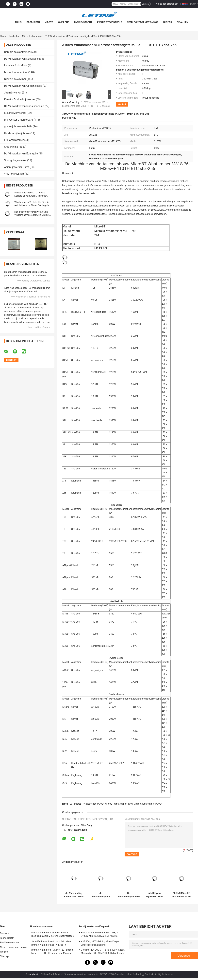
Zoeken (145, 4)
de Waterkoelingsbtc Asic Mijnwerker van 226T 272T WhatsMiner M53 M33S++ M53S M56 (101, 895)
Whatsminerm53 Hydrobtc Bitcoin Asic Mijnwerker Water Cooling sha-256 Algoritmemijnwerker (33, 205)
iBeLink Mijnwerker (15, 113)
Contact (122, 104)
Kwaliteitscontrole (110, 22)
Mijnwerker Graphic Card (18, 120)
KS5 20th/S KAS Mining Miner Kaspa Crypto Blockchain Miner (100, 943)
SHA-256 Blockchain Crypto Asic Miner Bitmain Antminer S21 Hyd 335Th (51, 943)
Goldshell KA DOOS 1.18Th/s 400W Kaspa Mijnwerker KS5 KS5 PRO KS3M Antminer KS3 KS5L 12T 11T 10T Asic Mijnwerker (103, 952)
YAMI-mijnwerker (14, 174)
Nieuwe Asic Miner (15, 79)
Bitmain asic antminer (17, 52)
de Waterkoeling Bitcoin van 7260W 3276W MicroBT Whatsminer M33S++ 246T (74, 895)
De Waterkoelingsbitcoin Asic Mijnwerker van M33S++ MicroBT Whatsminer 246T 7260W (129, 895)
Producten (33, 22)
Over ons (64, 22)
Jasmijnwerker (13, 93)
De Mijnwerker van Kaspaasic (21, 59)
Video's (49, 22)
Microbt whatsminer (32, 36)
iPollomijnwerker (14, 140)
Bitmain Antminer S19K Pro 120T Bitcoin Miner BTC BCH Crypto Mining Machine (52, 951)
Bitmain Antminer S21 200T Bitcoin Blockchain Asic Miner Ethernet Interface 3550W (52, 935)
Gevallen (182, 22)
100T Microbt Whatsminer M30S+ (145, 804)
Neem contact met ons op (143, 22)
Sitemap (4, 956)
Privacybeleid (32, 974)
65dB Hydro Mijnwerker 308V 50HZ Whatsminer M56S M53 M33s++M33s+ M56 (155, 895)
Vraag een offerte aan (167, 4)
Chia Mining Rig (13, 147)
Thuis (18, 22)
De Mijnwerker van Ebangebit (21, 154)
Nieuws (168, 22)
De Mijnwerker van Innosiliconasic (24, 106)
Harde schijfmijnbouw (17, 133)
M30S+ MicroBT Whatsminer (112, 804)
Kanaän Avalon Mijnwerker (20, 99)
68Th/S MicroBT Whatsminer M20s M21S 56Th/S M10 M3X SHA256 (181, 895)
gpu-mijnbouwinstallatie (18, 126)
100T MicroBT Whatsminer (82, 804)
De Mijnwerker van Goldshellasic (23, 86)
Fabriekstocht (83, 22)
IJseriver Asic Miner (16, 65)
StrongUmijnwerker (15, 160)
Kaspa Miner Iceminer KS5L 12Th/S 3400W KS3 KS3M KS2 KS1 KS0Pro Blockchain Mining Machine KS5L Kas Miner (100, 935)
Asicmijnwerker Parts (17, 167)
